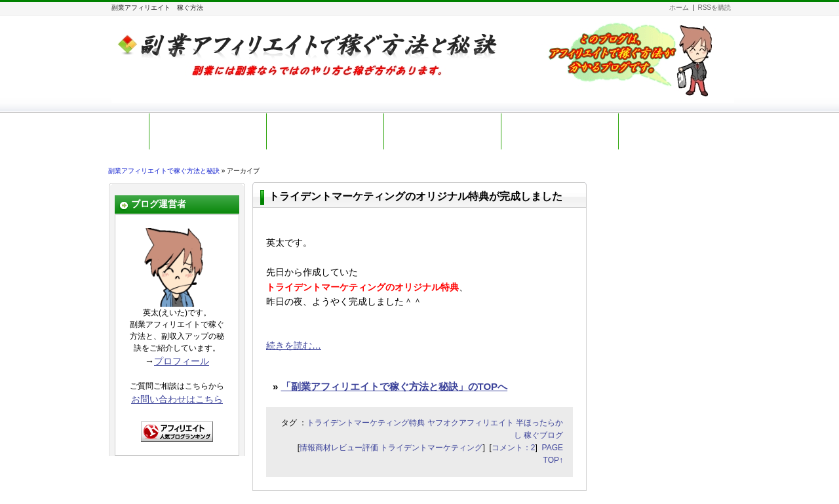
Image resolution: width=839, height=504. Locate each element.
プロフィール (182, 361)
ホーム (679, 8)
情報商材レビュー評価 (339, 448)
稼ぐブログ (543, 435)
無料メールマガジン (325, 131)
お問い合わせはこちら (177, 399)
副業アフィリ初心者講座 (442, 131)
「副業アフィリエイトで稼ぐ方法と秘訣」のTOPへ (395, 386)
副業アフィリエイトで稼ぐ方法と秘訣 (164, 171)
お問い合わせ (680, 131)
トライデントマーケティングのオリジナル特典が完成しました (416, 196)
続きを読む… (294, 345)
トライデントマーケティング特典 (366, 423)
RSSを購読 (714, 8)
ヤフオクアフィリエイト (471, 423)
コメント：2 (514, 448)
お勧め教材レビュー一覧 (560, 131)
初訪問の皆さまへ (208, 131)
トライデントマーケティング (431, 448)
